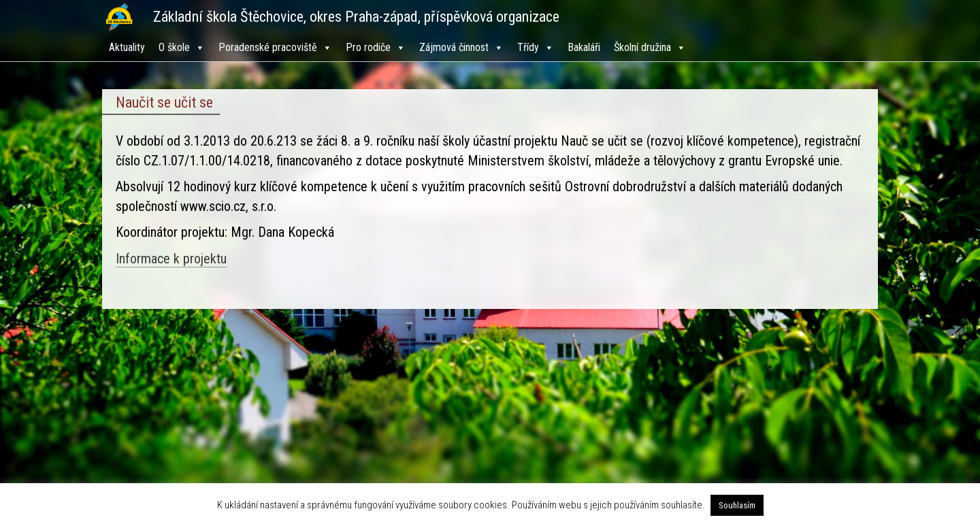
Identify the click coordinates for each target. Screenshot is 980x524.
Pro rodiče (376, 47)
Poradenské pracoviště (275, 47)
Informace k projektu (171, 259)
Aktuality (127, 47)
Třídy (536, 47)
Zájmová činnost (461, 47)
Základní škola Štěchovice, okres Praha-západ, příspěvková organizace (356, 17)
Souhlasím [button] (737, 505)
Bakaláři (584, 47)
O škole (182, 47)
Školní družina (650, 47)
